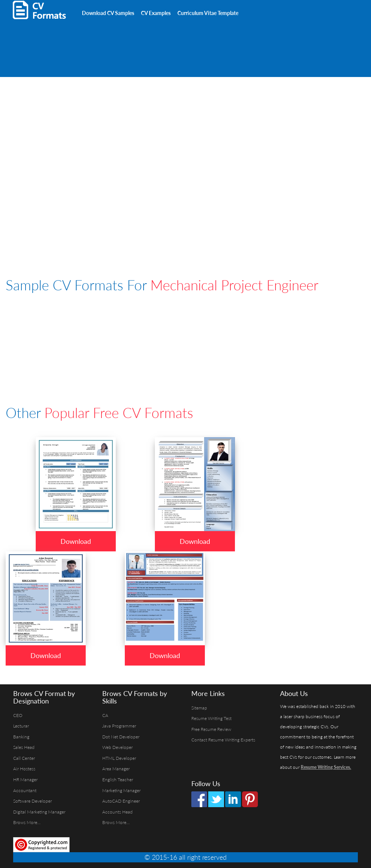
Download (76, 541)
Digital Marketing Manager (39, 812)
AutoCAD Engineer (121, 801)
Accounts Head (117, 812)
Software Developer (33, 801)
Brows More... (27, 822)
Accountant (25, 790)
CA (105, 715)
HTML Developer (119, 758)
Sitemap (199, 708)
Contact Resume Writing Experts (223, 740)
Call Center (24, 758)
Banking (21, 737)
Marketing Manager (121, 790)
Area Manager (116, 769)
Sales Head (24, 747)
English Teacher (118, 780)
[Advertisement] (94, 38)
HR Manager (25, 780)
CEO (18, 715)
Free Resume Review (211, 729)
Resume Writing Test (211, 718)
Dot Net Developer (121, 737)
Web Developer (117, 747)
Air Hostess (24, 769)
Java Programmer (119, 726)
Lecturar (21, 726)
